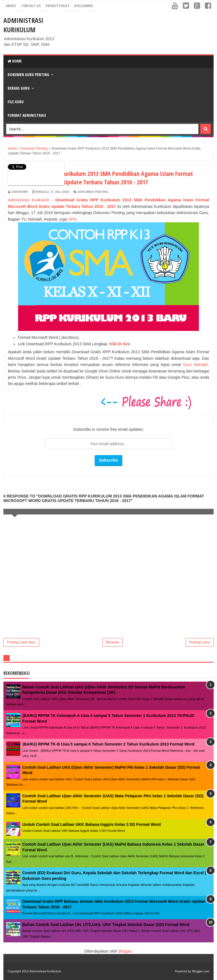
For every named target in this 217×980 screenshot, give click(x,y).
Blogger (125, 951)
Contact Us (31, 6)
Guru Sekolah (196, 365)
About (11, 6)
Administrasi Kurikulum (23, 25)
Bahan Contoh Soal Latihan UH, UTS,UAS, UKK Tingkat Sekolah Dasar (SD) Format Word (106, 925)
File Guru (16, 102)
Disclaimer (83, 6)
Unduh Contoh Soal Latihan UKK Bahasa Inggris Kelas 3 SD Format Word (92, 824)
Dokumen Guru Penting (28, 75)
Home (15, 61)
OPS (72, 219)
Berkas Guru (19, 88)
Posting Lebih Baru (21, 642)
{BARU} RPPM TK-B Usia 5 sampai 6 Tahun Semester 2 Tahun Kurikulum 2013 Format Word (108, 744)
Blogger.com (201, 971)
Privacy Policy (57, 6)
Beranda (112, 642)
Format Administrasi (27, 115)
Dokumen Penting (93, 192)
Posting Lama (200, 642)
